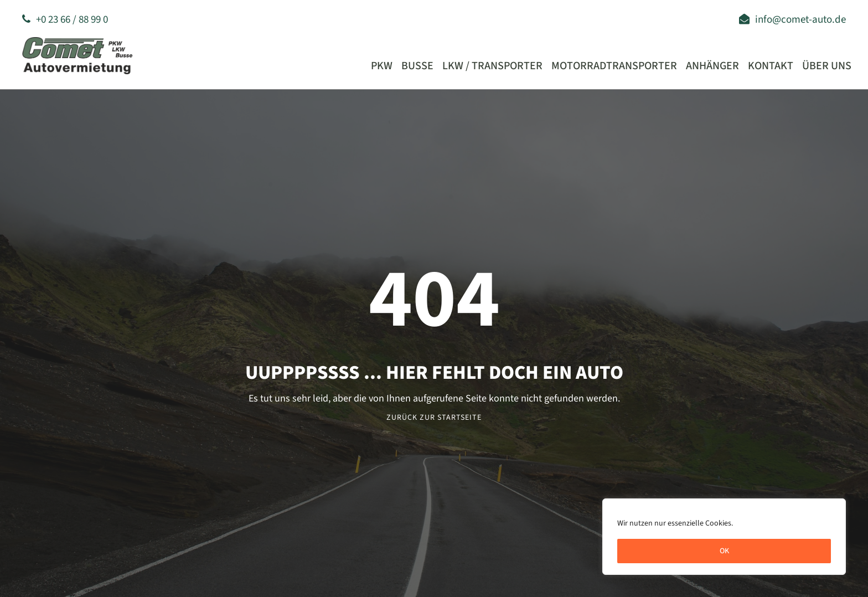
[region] (724, 537)
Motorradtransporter (614, 66)
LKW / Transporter (492, 66)
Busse (417, 66)
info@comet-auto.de (792, 20)
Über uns (827, 66)
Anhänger (712, 66)
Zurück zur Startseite (434, 418)
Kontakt (771, 66)
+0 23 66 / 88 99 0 (65, 20)
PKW (382, 66)
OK (724, 551)
